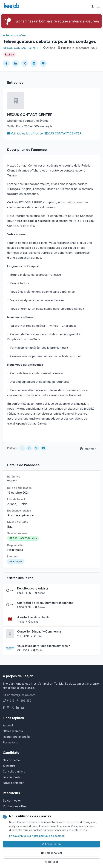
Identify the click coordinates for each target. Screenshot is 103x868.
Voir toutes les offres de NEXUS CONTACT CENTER (44, 133)
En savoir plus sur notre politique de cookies (37, 836)
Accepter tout (51, 844)
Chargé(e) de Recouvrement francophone (45, 603)
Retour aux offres (14, 35)
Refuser (51, 862)
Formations (10, 742)
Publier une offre (14, 806)
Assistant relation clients (33, 617)
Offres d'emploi (13, 731)
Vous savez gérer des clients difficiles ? (44, 646)
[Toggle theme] (93, 6)
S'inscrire (9, 766)
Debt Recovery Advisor (33, 588)
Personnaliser (52, 853)
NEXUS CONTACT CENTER (22, 48)
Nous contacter (13, 783)
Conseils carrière (14, 771)
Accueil (8, 725)
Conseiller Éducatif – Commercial (39, 631)
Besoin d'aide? (12, 777)
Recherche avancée (16, 737)
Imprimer (88, 449)
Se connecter (12, 760)
